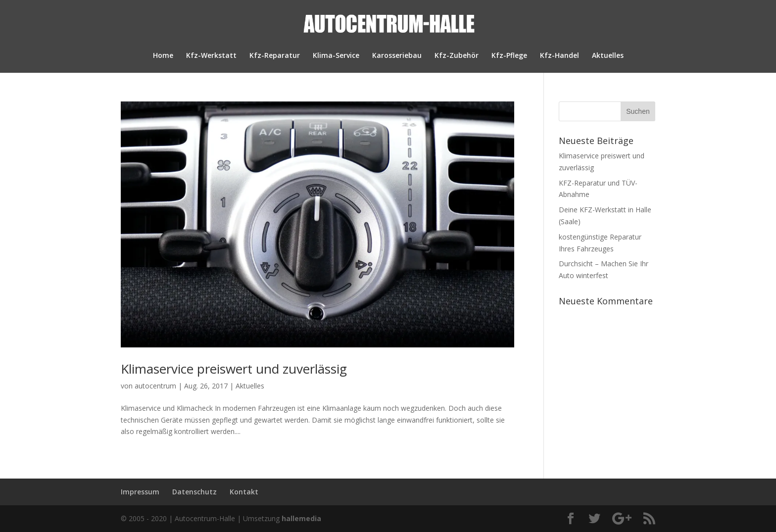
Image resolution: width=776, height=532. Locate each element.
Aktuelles (608, 56)
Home (163, 56)
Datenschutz (194, 492)
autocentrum (155, 386)
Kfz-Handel (559, 56)
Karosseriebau (397, 56)
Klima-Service (336, 56)
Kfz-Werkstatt (211, 56)
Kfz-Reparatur (275, 56)
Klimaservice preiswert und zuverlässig (234, 369)
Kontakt (244, 492)
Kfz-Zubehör (457, 56)
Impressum (140, 492)
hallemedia (301, 518)
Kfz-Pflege (509, 56)
